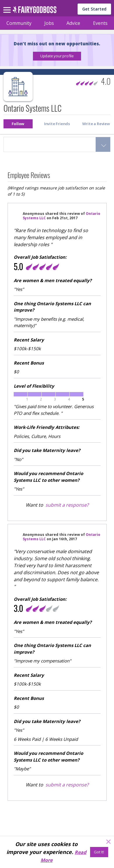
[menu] (8, 5)
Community (19, 23)
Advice (73, 23)
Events (100, 23)
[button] (57, 56)
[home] (35, 11)
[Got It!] (99, 852)
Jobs (49, 23)
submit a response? (67, 505)
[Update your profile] (57, 56)
